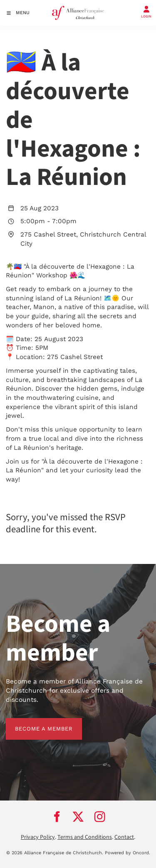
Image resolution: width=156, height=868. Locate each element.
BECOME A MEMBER (35, 722)
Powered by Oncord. (128, 853)
